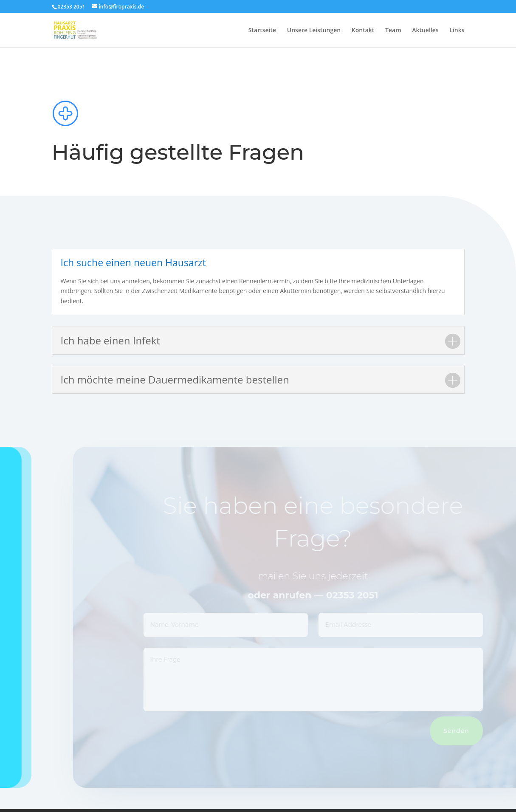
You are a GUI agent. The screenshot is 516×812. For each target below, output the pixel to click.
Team (393, 31)
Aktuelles (425, 31)
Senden (466, 731)
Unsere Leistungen (314, 31)
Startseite (262, 31)
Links (457, 31)
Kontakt (363, 31)
